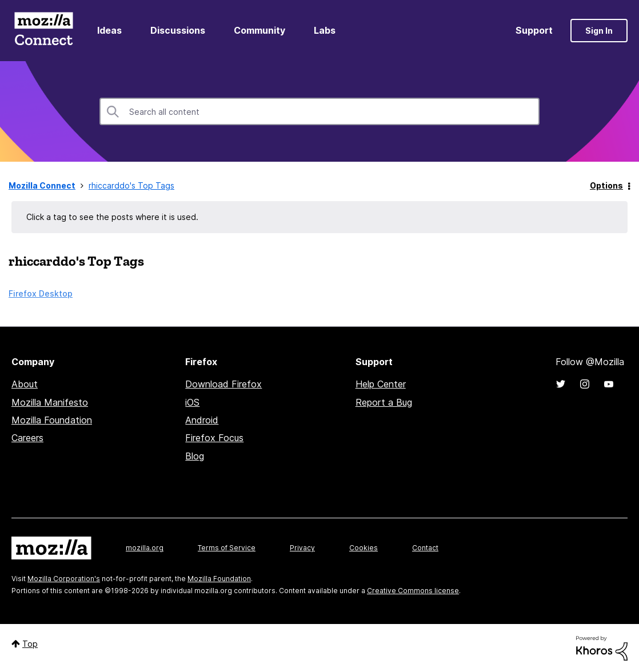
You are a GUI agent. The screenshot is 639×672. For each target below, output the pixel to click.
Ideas (109, 30)
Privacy (302, 548)
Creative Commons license (413, 591)
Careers (27, 438)
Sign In (599, 31)
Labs (325, 30)
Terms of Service (227, 548)
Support (534, 30)
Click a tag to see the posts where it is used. (112, 217)
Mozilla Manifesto (50, 402)
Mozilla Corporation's (64, 579)
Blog (195, 456)
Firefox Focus (214, 438)
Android (202, 420)
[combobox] (319, 111)
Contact (425, 548)
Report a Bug (384, 402)
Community (259, 30)
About (25, 384)
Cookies (364, 548)
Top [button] (30, 644)
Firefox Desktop (41, 293)
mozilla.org (145, 548)
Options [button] (606, 185)
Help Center (381, 384)
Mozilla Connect (43, 31)
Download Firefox (223, 384)
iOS (192, 402)
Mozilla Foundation (52, 420)
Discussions (178, 30)
